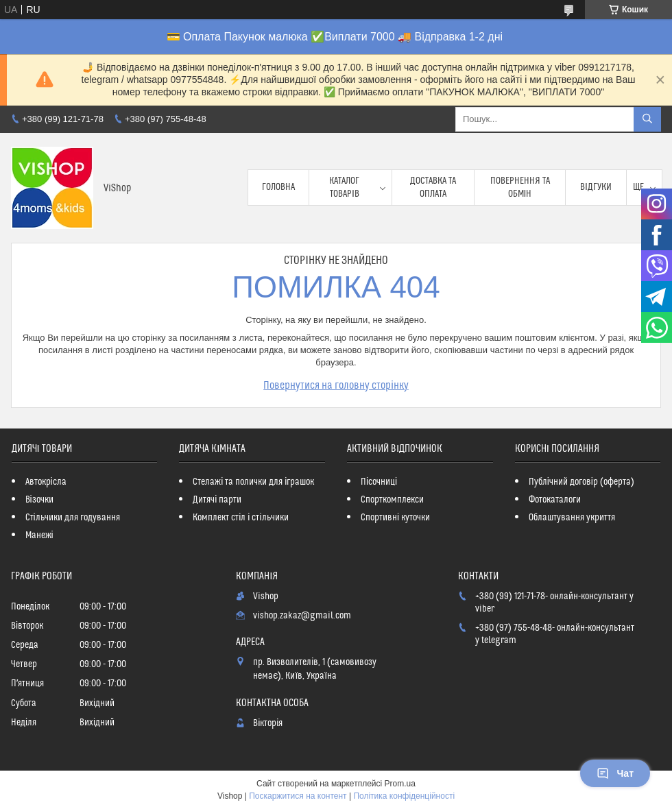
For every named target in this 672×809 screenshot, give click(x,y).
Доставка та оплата (433, 187)
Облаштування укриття (572, 518)
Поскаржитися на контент (298, 796)
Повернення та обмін (520, 187)
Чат (615, 773)
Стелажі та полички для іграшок (253, 482)
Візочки (39, 500)
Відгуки (596, 187)
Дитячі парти (217, 500)
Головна (278, 187)
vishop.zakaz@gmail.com (302, 616)
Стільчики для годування (73, 518)
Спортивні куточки (395, 518)
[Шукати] (647, 119)
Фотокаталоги (555, 500)
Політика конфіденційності (404, 796)
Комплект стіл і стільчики (240, 518)
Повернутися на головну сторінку (336, 385)
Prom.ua (400, 784)
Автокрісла (46, 482)
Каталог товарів (344, 187)
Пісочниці (379, 482)
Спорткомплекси (392, 500)
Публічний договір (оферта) (581, 482)
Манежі (39, 535)
